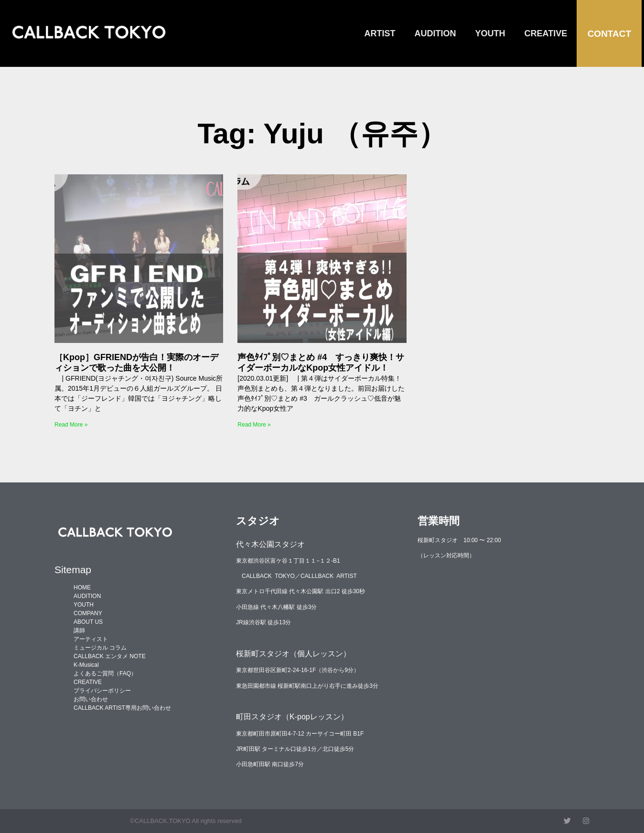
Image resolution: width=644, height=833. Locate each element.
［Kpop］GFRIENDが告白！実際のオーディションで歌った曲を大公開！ (136, 363)
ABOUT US (88, 622)
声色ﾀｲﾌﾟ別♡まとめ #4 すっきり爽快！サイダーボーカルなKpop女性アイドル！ (321, 363)
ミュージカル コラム (100, 648)
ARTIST (380, 33)
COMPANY (88, 613)
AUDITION (435, 33)
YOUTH (490, 33)
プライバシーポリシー (102, 691)
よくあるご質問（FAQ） (105, 673)
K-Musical (86, 665)
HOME (82, 587)
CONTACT (609, 34)
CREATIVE (546, 33)
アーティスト (91, 639)
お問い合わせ (91, 699)
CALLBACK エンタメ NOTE (110, 656)
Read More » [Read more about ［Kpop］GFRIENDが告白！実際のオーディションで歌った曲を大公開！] (71, 425)
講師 (79, 630)
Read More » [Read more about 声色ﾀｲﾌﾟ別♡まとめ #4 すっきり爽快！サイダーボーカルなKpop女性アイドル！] (254, 425)
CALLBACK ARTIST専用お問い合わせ (122, 708)
